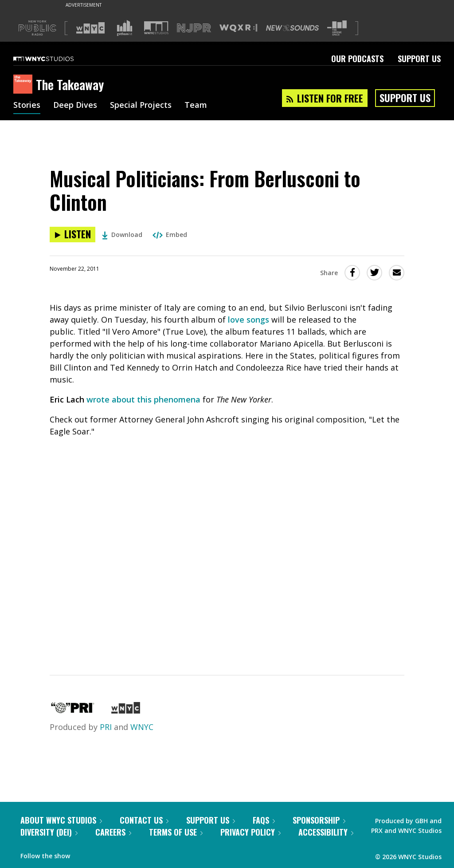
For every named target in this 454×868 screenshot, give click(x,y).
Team (196, 106)
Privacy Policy (250, 832)
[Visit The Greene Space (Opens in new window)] (337, 28)
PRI (106, 727)
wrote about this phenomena (143, 399)
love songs (249, 320)
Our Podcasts (357, 59)
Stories (27, 106)
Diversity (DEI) (49, 832)
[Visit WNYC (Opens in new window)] (90, 28)
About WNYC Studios (61, 820)
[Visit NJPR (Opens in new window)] (194, 28)
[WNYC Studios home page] (55, 59)
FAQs (264, 820)
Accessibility (326, 832)
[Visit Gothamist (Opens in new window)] (125, 28)
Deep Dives (75, 106)
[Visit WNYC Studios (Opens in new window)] (156, 28)
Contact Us (144, 820)
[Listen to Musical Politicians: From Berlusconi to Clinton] (72, 235)
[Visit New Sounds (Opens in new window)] (292, 28)
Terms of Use (176, 832)
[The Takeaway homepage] (25, 85)
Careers (113, 832)
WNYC (142, 727)
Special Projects (141, 106)
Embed (170, 235)
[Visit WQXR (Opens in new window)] (238, 28)
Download (122, 235)
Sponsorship (319, 820)
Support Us (419, 59)
